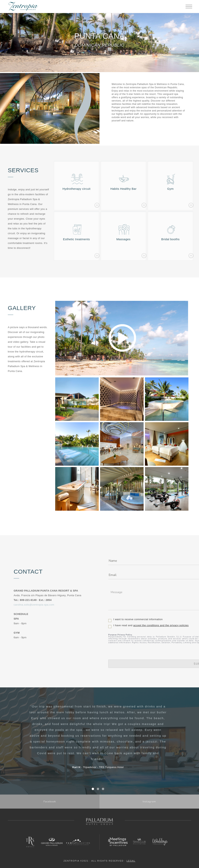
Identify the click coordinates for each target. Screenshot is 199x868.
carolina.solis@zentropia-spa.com (34, 605)
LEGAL (131, 861)
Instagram (149, 802)
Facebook (50, 802)
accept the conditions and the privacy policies (161, 625)
